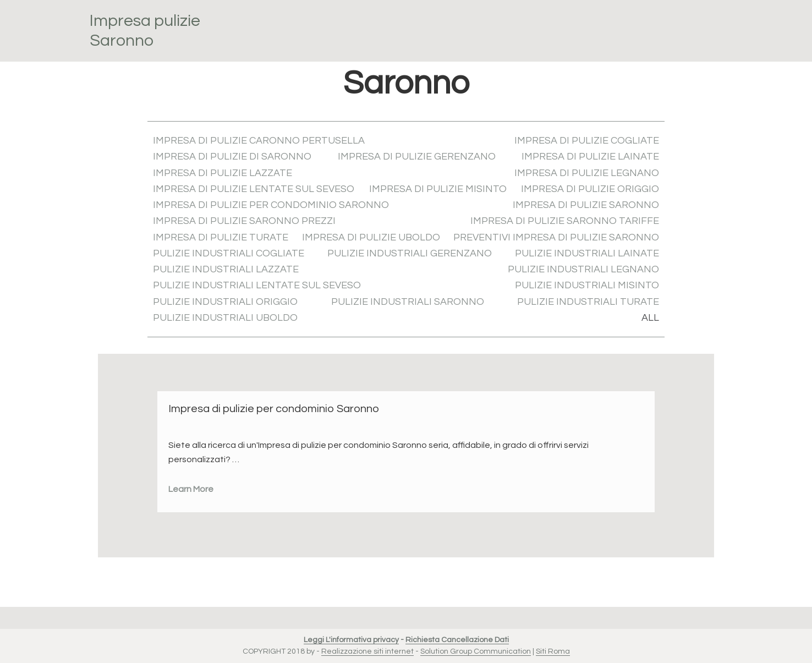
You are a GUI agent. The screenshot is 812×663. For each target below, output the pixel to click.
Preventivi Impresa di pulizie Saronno (556, 237)
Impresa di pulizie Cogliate (587, 141)
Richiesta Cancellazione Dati (457, 640)
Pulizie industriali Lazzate (226, 269)
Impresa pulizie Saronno (145, 31)
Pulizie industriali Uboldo (225, 318)
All (650, 318)
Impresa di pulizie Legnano (587, 173)
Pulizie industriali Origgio (225, 302)
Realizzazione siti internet (367, 651)
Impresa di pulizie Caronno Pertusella (259, 141)
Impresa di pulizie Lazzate (223, 173)
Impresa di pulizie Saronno (586, 205)
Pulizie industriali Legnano (583, 269)
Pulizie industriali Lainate (587, 253)
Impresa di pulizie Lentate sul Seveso (254, 189)
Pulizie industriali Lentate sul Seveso (257, 285)
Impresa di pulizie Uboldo (371, 237)
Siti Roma (553, 651)
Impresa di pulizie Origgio (590, 189)
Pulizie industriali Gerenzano (410, 253)
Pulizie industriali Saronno (408, 302)
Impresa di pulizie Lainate (590, 157)
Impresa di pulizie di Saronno (232, 157)
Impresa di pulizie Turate (221, 237)
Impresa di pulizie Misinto (438, 189)
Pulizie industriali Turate (588, 302)
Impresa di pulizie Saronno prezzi (244, 221)
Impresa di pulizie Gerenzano (417, 157)
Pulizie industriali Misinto (587, 285)
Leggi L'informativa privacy (351, 640)
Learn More (191, 489)
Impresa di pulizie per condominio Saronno (271, 205)
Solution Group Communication (476, 651)
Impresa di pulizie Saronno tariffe (565, 221)
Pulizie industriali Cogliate (229, 253)
